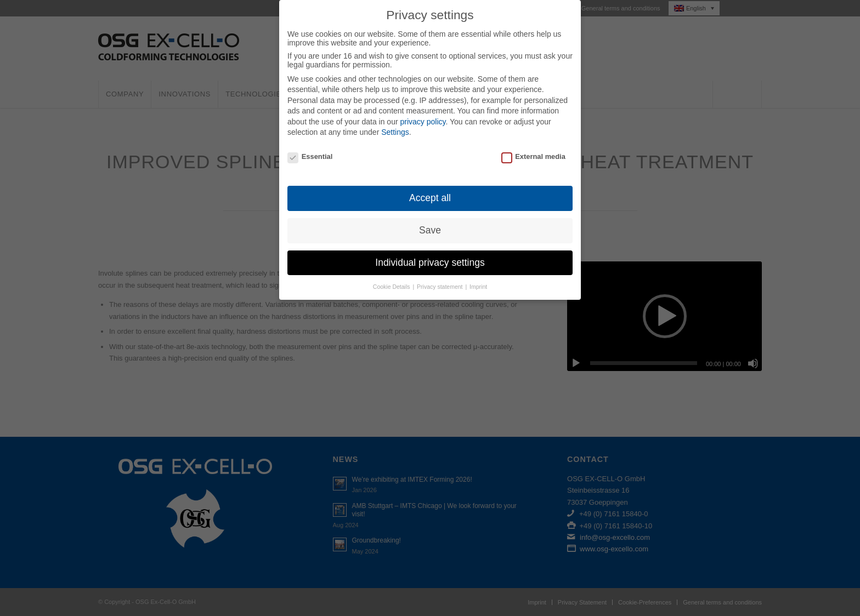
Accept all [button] (430, 198)
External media (533, 156)
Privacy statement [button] (440, 287)
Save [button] (430, 230)
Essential (310, 156)
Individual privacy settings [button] (430, 263)
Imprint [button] (478, 287)
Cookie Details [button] (392, 287)
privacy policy (423, 122)
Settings (395, 132)
